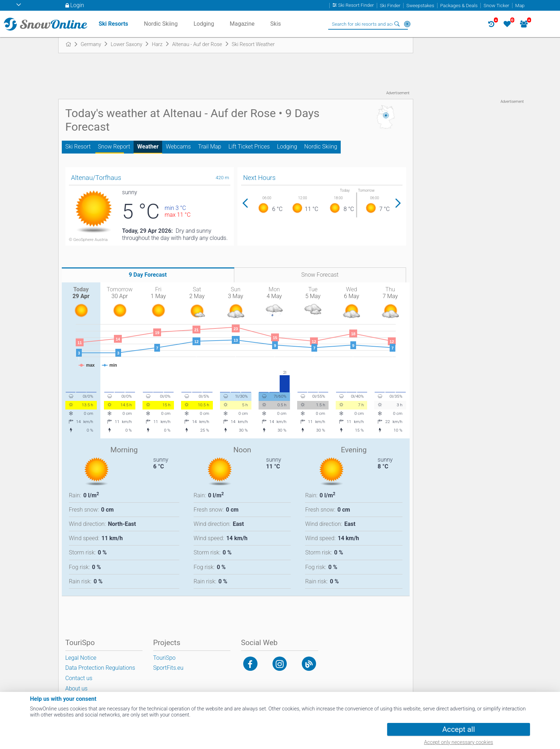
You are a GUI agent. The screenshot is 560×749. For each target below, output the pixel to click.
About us (77, 688)
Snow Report (114, 147)
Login (77, 5)
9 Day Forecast (148, 275)
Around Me (407, 24)
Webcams (178, 147)
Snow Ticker (496, 6)
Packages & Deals (459, 6)
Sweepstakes (420, 6)
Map (520, 6)
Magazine (242, 24)
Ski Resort (78, 147)
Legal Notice (81, 658)
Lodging (287, 147)
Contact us (79, 678)
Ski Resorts (113, 24)
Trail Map (209, 147)
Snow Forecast (320, 275)
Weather (148, 147)
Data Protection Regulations (100, 668)
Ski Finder (390, 6)
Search (397, 24)
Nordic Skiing (321, 147)
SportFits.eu (168, 668)
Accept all (458, 729)
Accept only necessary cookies (458, 742)
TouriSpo (164, 658)
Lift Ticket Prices (249, 147)
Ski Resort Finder (356, 6)
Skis (276, 24)
